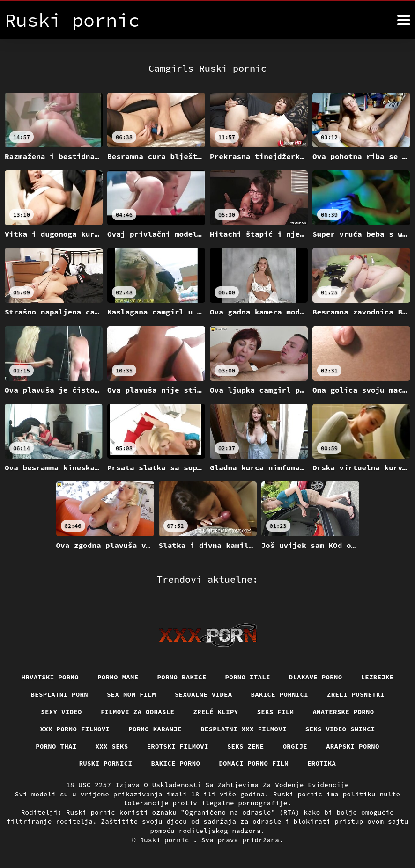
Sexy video (61, 712)
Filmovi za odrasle (138, 712)
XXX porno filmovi (75, 729)
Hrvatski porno (50, 677)
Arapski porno (353, 746)
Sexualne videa (204, 694)
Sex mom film (131, 694)
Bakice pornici (280, 694)
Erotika (322, 763)
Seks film (276, 712)
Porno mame (118, 677)
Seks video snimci (340, 729)
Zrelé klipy (215, 712)
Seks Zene (246, 746)
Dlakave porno (316, 677)
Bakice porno (175, 763)
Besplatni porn (60, 694)
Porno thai (56, 746)
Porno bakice (182, 677)
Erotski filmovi (178, 746)
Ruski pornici (106, 763)
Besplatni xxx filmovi (244, 729)
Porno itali (248, 677)
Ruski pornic (167, 840)
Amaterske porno (343, 712)
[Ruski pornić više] (404, 20)
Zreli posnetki (356, 694)
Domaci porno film (254, 763)
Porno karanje (155, 729)
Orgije (295, 746)
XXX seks (112, 746)
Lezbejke (378, 677)
